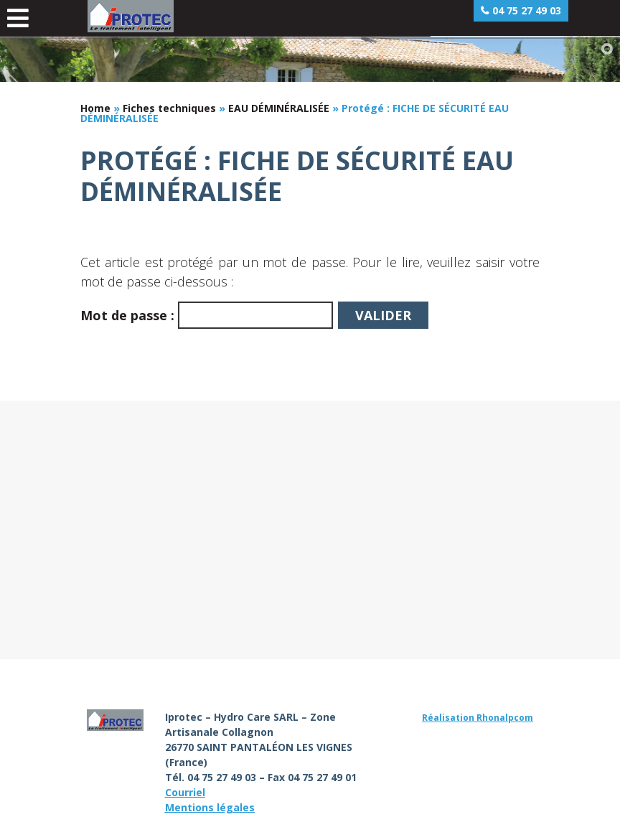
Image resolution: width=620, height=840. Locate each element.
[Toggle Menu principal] (18, 18)
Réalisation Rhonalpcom (478, 718)
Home (95, 108)
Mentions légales (210, 807)
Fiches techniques (169, 108)
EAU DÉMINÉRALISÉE (279, 108)
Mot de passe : (207, 315)
